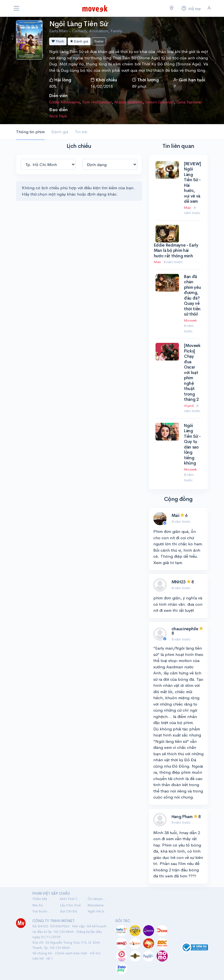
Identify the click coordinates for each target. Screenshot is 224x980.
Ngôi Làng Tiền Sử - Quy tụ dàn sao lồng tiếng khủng (192, 444)
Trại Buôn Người (43, 911)
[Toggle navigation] (17, 8)
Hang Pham (182, 817)
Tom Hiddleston (97, 102)
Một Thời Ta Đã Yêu (70, 899)
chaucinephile (185, 629)
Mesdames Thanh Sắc (98, 905)
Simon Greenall (160, 102)
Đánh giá (79, 41)
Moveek (191, 320)
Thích (58, 41)
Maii (188, 208)
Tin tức (81, 132)
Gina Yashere (189, 102)
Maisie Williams (129, 102)
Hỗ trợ (95, 953)
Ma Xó (38, 905)
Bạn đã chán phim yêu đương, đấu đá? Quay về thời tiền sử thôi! (193, 295)
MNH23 (179, 582)
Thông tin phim (30, 132)
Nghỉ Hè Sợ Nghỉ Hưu (98, 911)
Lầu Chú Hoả (70, 905)
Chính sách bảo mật (71, 953)
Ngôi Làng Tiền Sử (79, 24)
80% (53, 86)
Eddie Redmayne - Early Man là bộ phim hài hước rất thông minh (176, 250)
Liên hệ (38, 958)
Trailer (99, 41)
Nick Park (58, 116)
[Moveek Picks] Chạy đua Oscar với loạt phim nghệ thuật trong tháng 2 (192, 372)
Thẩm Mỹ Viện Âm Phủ (43, 899)
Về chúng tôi (42, 953)
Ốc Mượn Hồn (98, 899)
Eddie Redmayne (64, 102)
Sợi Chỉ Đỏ (69, 911)
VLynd (189, 406)
